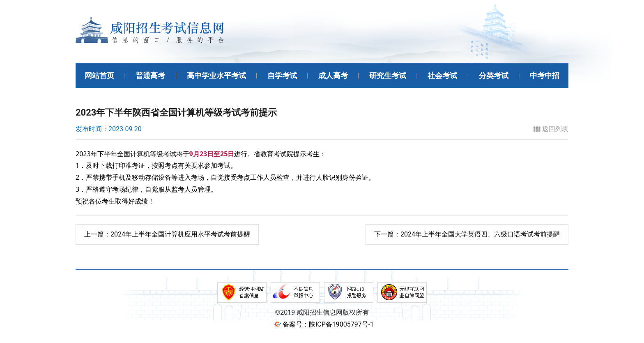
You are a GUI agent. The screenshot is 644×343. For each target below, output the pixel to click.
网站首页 (99, 75)
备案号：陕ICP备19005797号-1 (328, 324)
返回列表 (551, 129)
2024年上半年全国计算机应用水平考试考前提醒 (167, 234)
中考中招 (545, 75)
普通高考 (150, 75)
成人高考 (333, 75)
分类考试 (494, 75)
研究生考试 (388, 75)
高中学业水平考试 (216, 75)
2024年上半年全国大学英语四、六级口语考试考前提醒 (467, 234)
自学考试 (282, 75)
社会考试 (442, 75)
